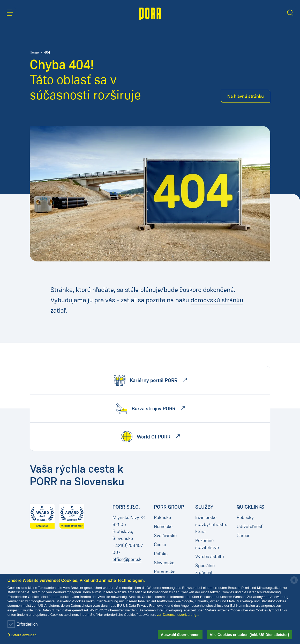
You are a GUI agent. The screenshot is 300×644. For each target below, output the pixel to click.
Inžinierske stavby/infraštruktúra (211, 524)
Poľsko (161, 554)
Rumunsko (165, 572)
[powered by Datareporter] (294, 583)
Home (34, 52)
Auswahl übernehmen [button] (180, 635)
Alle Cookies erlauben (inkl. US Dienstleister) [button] (249, 635)
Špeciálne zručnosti (205, 569)
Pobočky (245, 517)
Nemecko (163, 526)
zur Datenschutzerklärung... (178, 615)
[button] (23, 635)
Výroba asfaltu (210, 557)
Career (243, 536)
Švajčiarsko (165, 536)
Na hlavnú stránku (246, 96)
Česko (160, 545)
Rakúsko (162, 517)
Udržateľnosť (250, 526)
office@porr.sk (127, 559)
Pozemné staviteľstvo (207, 544)
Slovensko (164, 563)
